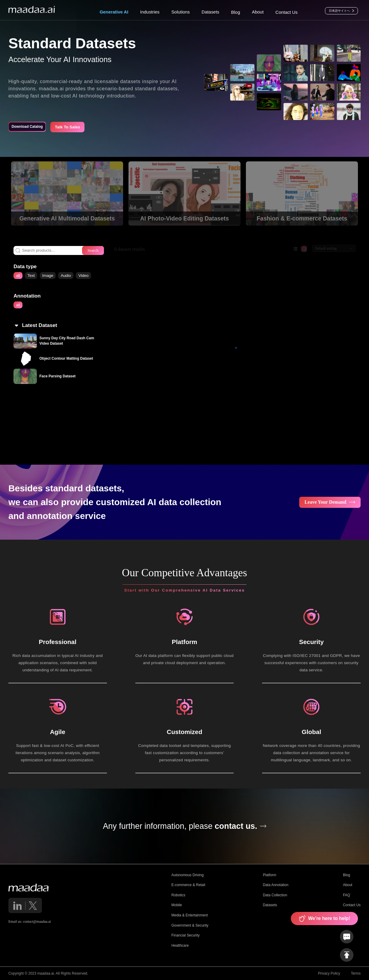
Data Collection (275, 895)
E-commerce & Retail (188, 885)
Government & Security (190, 925)
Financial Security (185, 935)
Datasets (270, 905)
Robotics (178, 895)
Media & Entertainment (189, 915)
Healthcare (180, 946)
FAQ (347, 895)
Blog (347, 875)
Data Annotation (276, 885)
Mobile (177, 905)
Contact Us (352, 905)
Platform (270, 875)
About (348, 885)
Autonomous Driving (187, 875)
